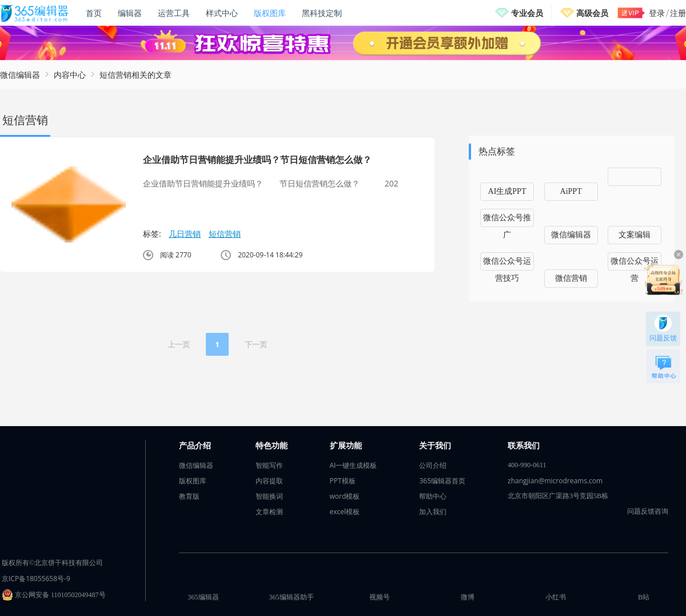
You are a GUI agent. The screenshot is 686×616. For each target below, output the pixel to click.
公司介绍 (433, 465)
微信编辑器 (20, 75)
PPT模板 (343, 481)
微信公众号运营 (635, 264)
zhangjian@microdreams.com (555, 481)
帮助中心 (433, 496)
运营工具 (174, 13)
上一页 (179, 344)
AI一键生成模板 (354, 465)
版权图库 (270, 13)
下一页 (256, 344)
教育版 (189, 496)
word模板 (345, 496)
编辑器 (130, 13)
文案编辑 (635, 235)
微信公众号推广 (507, 220)
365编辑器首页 (442, 481)
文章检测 (269, 512)
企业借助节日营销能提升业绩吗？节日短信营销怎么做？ (257, 160)
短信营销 (225, 234)
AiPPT (571, 191)
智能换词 (269, 496)
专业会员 (527, 13)
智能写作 (269, 465)
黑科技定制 (322, 13)
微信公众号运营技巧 (507, 264)
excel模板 (345, 512)
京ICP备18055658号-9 (36, 579)
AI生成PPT (507, 191)
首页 (94, 13)
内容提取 (269, 481)
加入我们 (433, 512)
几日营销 (185, 234)
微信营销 (571, 278)
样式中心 (222, 13)
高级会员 (592, 13)
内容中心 (70, 75)
